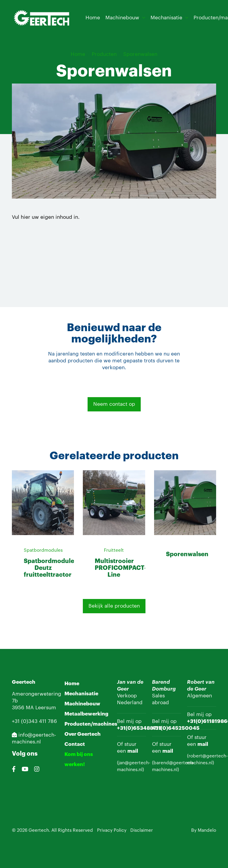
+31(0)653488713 (139, 728)
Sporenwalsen (140, 54)
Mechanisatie (166, 18)
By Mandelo (204, 830)
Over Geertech (83, 734)
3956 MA (24, 708)
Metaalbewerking (86, 714)
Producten (104, 54)
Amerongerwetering (37, 694)
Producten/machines (91, 724)
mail (133, 751)
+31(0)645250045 (176, 728)
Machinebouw (122, 18)
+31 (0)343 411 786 (34, 721)
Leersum (46, 708)
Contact (75, 744)
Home (93, 18)
